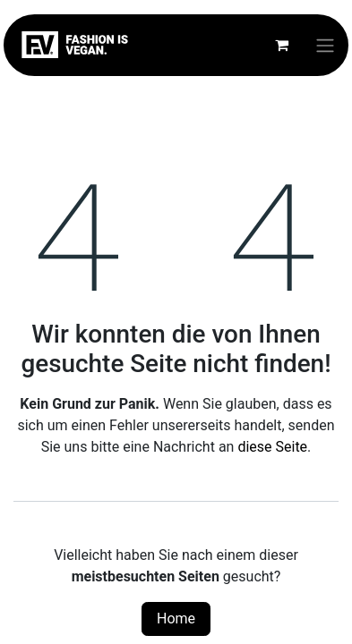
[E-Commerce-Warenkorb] (281, 45)
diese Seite (272, 447)
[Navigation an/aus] (325, 45)
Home (176, 619)
